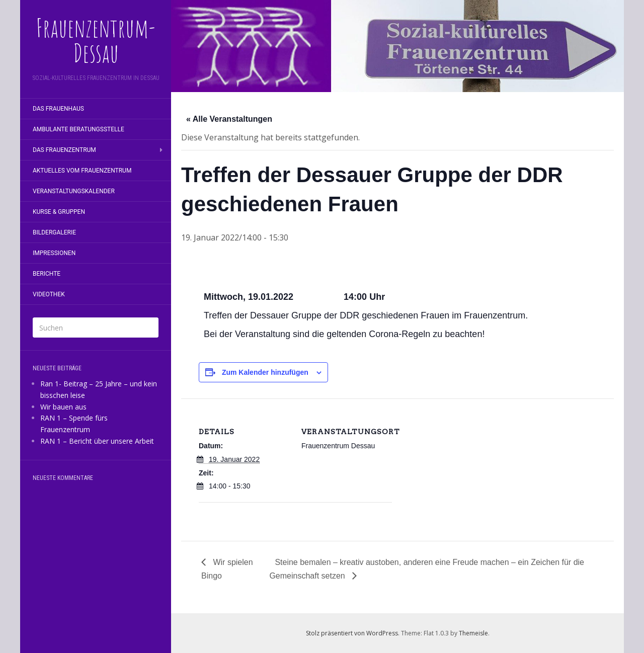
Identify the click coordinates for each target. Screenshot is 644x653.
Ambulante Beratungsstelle (78, 129)
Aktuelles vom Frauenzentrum (82, 171)
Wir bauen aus (63, 407)
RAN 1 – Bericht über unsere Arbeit (97, 441)
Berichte (47, 274)
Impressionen (54, 253)
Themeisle (473, 633)
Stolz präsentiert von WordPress (352, 633)
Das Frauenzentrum (64, 150)
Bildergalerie (54, 232)
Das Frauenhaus (58, 109)
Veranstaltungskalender (74, 191)
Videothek (49, 294)
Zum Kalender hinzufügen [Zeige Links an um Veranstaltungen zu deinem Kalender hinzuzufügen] (265, 372)
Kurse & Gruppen (59, 212)
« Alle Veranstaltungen (229, 119)
